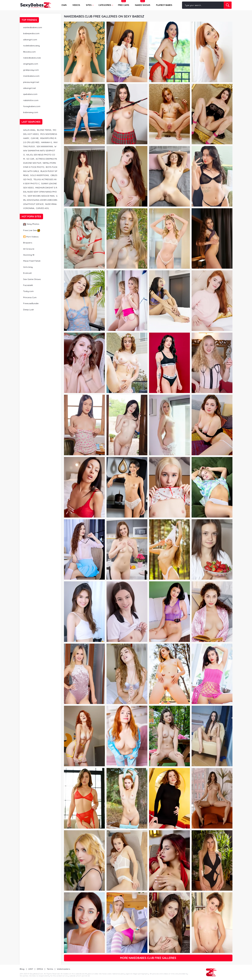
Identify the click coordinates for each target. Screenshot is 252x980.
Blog (22, 969)
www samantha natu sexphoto (40, 151)
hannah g (46, 142)
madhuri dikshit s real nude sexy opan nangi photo (40, 192)
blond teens (44, 130)
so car (30, 159)
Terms (50, 969)
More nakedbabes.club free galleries (148, 958)
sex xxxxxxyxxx (45, 146)
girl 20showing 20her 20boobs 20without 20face (40, 200)
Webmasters (63, 969)
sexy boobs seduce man (41, 196)
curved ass (42, 208)
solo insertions (40, 175)
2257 (31, 969)
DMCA (40, 969)
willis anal (29, 130)
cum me (35, 138)
